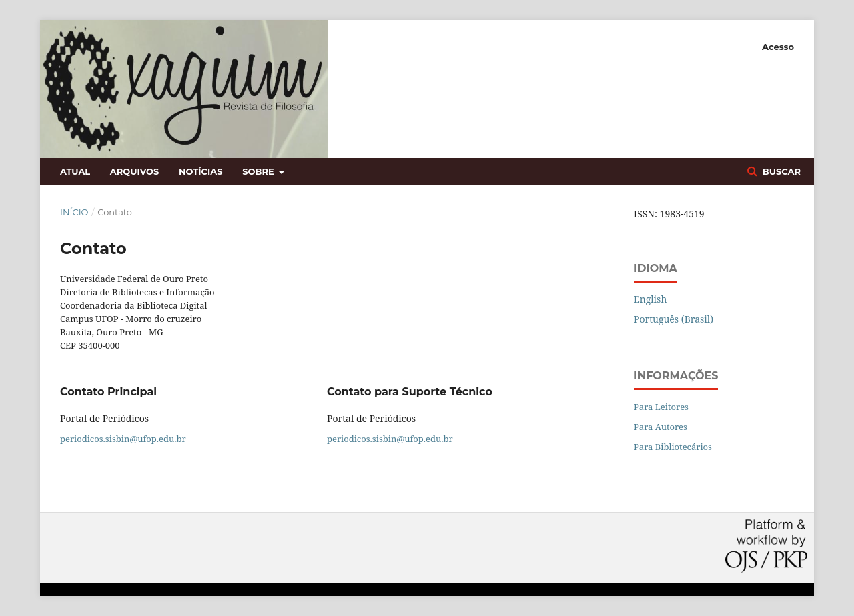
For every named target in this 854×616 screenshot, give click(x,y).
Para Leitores (661, 407)
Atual (75, 171)
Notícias (201, 171)
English (650, 299)
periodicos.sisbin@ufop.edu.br (123, 439)
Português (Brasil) (674, 319)
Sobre (259, 171)
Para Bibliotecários (673, 447)
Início (74, 212)
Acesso (778, 47)
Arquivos (134, 171)
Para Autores (661, 427)
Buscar (780, 171)
